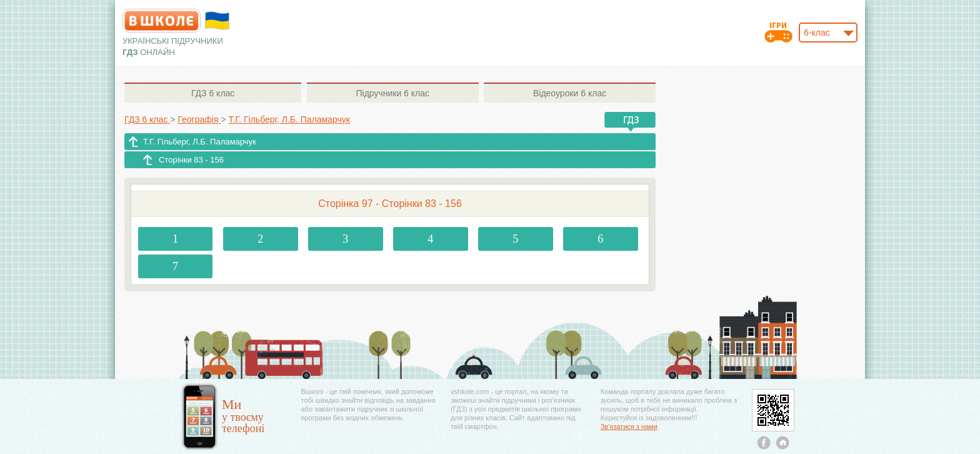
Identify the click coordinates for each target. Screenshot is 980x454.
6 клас (213, 93)
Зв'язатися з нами (629, 426)
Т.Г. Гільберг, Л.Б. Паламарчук (200, 142)
